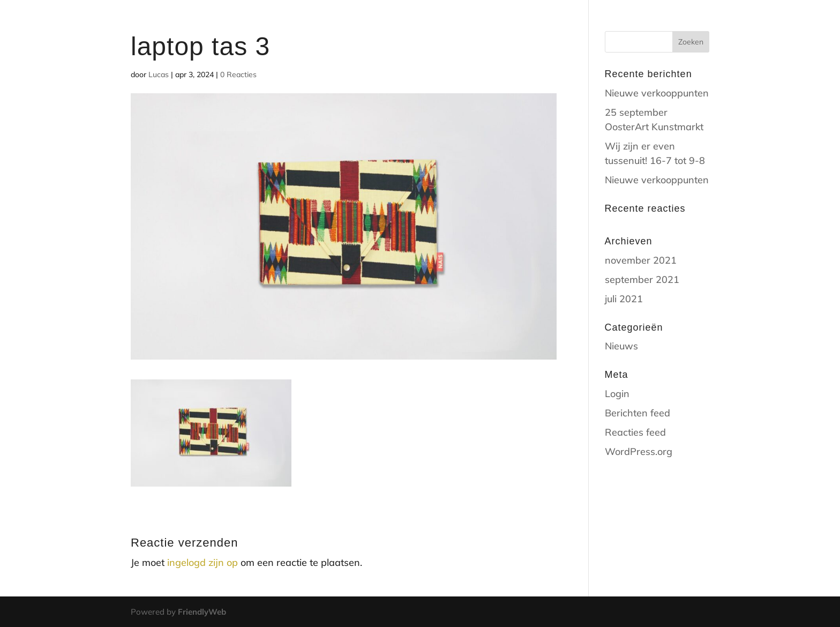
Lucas (159, 74)
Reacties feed (635, 432)
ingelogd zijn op (202, 562)
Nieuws (621, 346)
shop (583, 22)
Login (617, 394)
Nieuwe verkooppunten (657, 93)
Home (543, 22)
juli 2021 (624, 299)
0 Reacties (238, 74)
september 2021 (642, 279)
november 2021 (641, 260)
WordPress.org (639, 451)
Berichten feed (637, 413)
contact (630, 22)
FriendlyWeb (202, 612)
